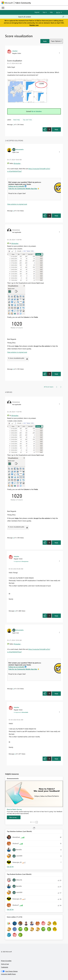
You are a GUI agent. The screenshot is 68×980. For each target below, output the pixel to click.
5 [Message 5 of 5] (15, 611)
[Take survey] (14, 817)
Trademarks (5, 967)
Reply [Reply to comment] (56, 216)
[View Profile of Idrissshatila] (20, 149)
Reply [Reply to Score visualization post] (56, 129)
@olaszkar (17, 163)
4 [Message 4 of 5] (13, 369)
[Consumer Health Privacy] (34, 974)
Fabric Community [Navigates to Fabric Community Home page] (23, 3)
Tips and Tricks (27, 120)
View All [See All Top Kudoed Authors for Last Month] (10, 909)
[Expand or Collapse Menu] (3, 8)
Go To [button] (58, 12)
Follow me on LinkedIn (16, 186)
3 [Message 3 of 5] (15, 754)
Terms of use (5, 964)
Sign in (45, 12)
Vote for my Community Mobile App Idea (23, 189)
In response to (21, 561)
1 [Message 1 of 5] (13, 124)
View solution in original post (17, 204)
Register (37, 12)
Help (51, 12)
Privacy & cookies (6, 961)
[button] (45, 41)
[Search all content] (41, 17)
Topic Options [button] (56, 41)
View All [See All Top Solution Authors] (10, 867)
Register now (34, 25)
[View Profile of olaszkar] (15, 51)
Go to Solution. (37, 111)
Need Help (17, 120)
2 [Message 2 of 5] (13, 211)
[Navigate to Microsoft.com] (7, 3)
